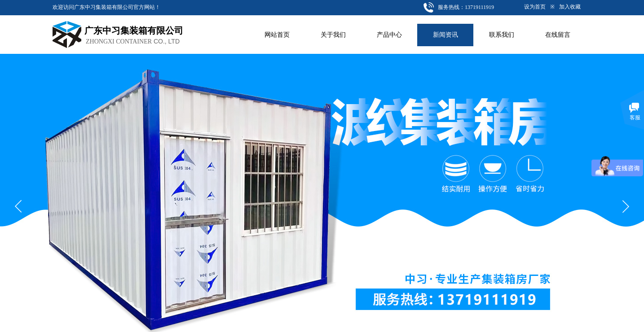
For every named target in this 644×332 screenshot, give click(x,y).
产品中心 (389, 35)
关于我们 (333, 35)
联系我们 (502, 35)
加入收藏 (570, 7)
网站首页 (277, 35)
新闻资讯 (446, 35)
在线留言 (558, 35)
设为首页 (535, 7)
